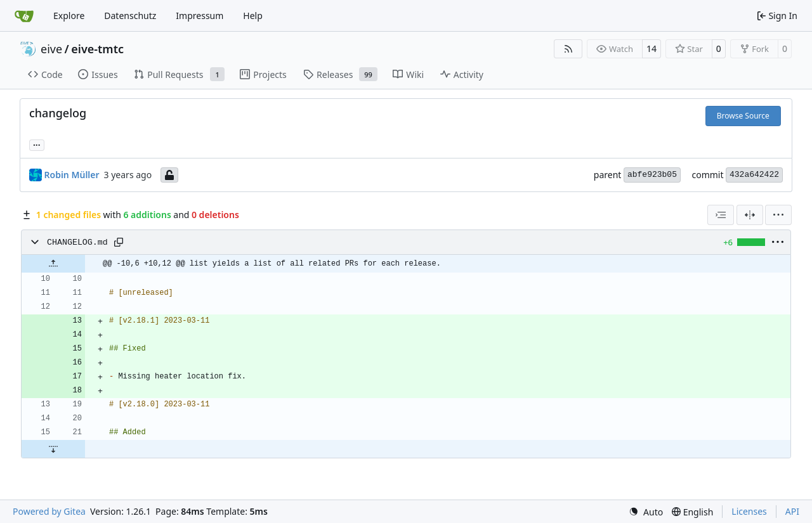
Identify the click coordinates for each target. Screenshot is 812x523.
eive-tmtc (97, 49)
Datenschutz (130, 16)
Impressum (200, 16)
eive (51, 49)
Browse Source (743, 116)
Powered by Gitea (49, 511)
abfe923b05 (652, 175)
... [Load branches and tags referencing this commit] (37, 144)
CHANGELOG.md (77, 242)
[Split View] (750, 215)
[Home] (24, 16)
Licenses (749, 511)
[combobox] (721, 215)
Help (253, 16)
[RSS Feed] (568, 49)
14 (652, 48)
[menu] (778, 215)
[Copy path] (119, 242)
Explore (69, 16)
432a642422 (754, 175)
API (792, 511)
